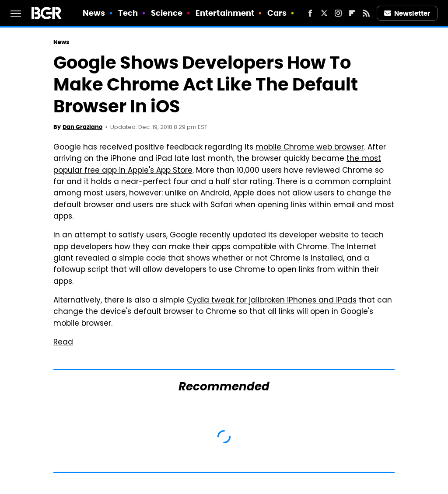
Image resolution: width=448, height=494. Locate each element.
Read (63, 343)
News (94, 13)
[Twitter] (324, 13)
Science (167, 13)
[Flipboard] (352, 13)
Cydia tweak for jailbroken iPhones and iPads (272, 301)
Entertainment (225, 13)
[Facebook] (310, 13)
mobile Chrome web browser (310, 148)
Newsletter (407, 13)
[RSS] (366, 13)
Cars (277, 13)
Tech (128, 13)
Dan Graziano (82, 127)
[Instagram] (338, 13)
